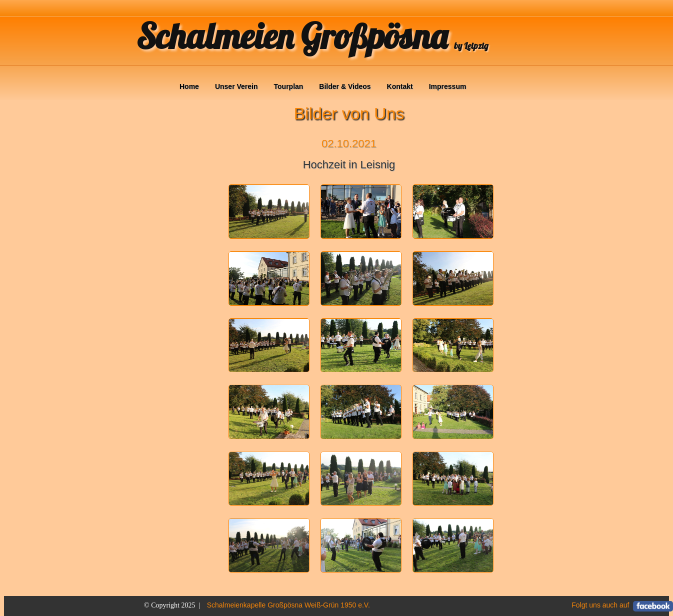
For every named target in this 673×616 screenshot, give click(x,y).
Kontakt (400, 86)
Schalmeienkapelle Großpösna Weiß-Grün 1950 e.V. (288, 605)
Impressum (448, 86)
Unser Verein (236, 86)
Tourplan (289, 86)
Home (189, 86)
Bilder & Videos (345, 86)
